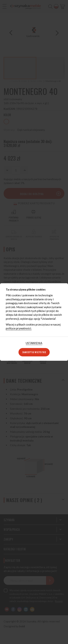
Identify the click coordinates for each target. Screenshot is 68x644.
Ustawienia (34, 343)
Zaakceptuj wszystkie (34, 352)
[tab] (34, 343)
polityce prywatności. (19, 328)
